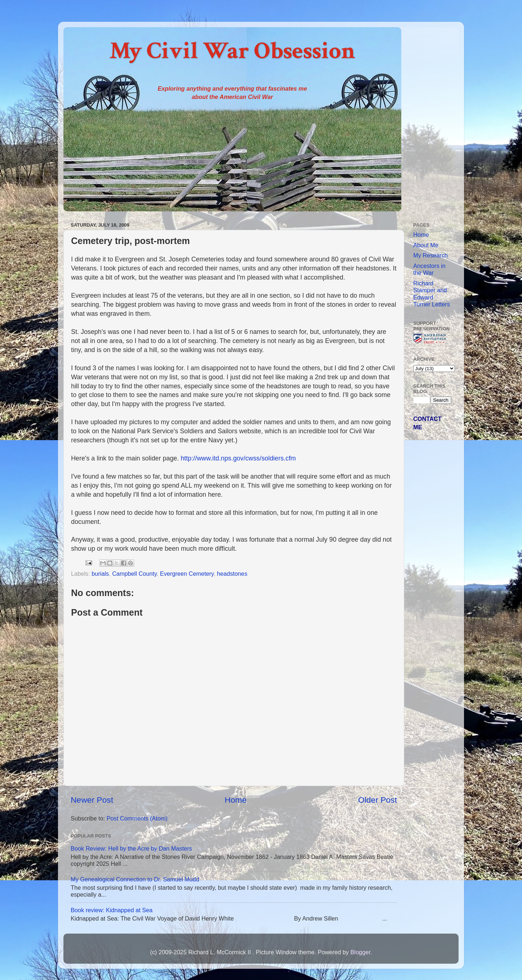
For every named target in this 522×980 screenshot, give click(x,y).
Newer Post (92, 800)
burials (100, 574)
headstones (232, 574)
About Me (426, 245)
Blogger (360, 952)
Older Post (378, 800)
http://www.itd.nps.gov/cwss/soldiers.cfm (238, 458)
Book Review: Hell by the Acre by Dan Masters (131, 848)
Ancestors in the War (429, 269)
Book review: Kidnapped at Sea (112, 910)
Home (236, 800)
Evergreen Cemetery (187, 574)
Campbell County (134, 574)
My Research (430, 255)
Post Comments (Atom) (137, 818)
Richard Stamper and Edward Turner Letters (432, 294)
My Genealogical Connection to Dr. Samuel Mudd (135, 879)
